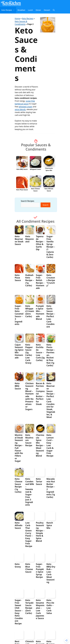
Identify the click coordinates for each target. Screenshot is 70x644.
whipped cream (26, 107)
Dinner (38, 10)
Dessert (47, 10)
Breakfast (21, 10)
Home (17, 18)
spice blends (20, 109)
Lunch (30, 10)
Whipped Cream (35, 169)
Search (45, 205)
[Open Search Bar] (54, 10)
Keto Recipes (28, 18)
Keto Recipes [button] (9, 10)
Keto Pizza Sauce (22, 190)
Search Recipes (27, 201)
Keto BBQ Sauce (22, 169)
